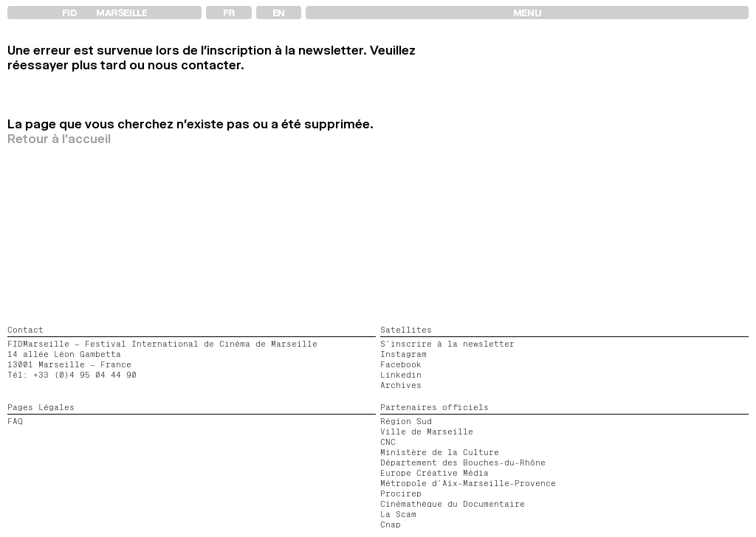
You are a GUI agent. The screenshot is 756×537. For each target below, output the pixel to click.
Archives (401, 385)
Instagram (403, 354)
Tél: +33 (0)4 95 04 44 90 (72, 375)
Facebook (401, 364)
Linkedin (401, 375)
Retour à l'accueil (59, 139)
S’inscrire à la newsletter (447, 344)
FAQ (15, 421)
